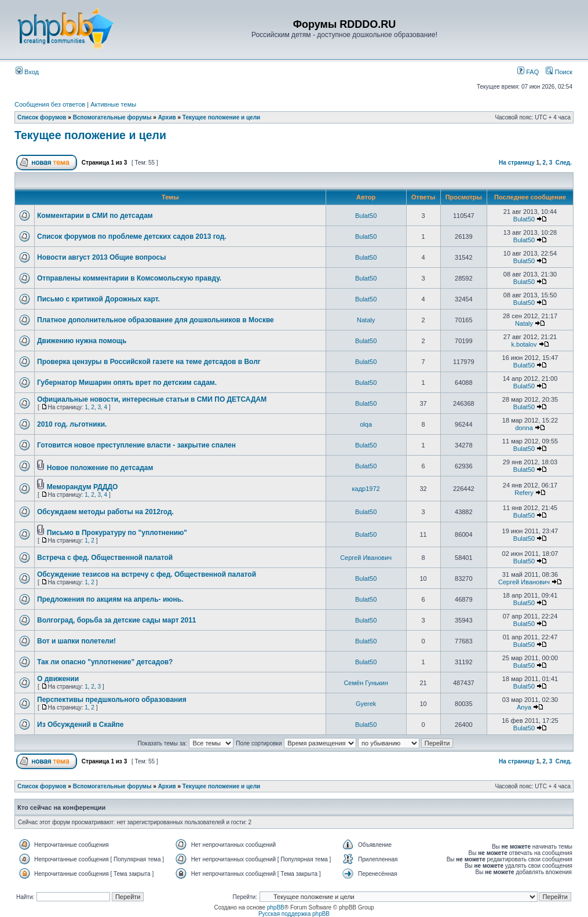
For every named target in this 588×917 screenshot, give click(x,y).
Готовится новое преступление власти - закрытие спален (136, 445)
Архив (167, 117)
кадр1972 (366, 489)
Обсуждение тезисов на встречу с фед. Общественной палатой (147, 574)
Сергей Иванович (366, 558)
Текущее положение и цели (221, 117)
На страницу (517, 163)
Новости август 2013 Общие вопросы (101, 257)
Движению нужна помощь (82, 341)
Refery (524, 493)
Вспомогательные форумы (112, 117)
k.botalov (524, 344)
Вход (27, 72)
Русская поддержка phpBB (294, 914)
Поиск (559, 72)
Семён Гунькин (366, 683)
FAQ (528, 72)
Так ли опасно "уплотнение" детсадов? (105, 662)
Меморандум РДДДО (83, 487)
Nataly (366, 320)
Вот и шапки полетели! (76, 641)
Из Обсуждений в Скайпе (81, 725)
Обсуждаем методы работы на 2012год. (105, 512)
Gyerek (366, 704)
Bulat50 (366, 216)
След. (564, 163)
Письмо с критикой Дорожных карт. (98, 299)
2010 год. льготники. (72, 424)
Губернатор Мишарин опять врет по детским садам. (127, 383)
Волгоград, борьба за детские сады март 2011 (117, 620)
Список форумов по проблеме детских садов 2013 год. (132, 236)
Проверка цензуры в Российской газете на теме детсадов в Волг (149, 362)
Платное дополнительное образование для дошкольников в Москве (156, 320)
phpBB (276, 907)
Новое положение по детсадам (100, 468)
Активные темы (113, 104)
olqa (366, 424)
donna (524, 428)
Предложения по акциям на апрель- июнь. (110, 599)
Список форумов (42, 117)
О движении (58, 679)
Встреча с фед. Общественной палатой (105, 558)
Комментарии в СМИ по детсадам (95, 216)
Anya (524, 707)
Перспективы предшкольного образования (112, 700)
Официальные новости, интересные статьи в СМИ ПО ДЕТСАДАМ (152, 399)
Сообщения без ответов (50, 104)
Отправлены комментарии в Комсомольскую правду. (129, 278)
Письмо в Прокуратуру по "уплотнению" (117, 533)
